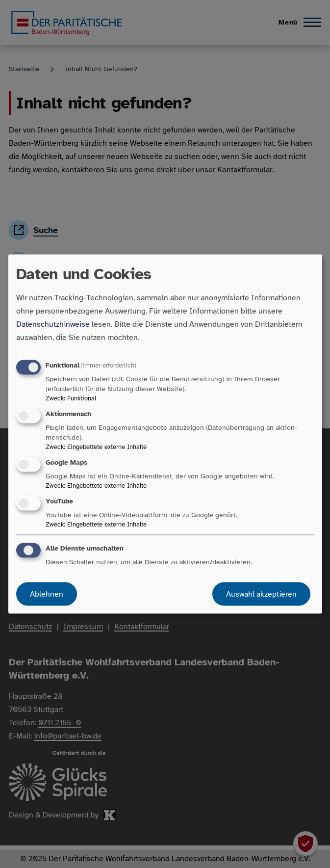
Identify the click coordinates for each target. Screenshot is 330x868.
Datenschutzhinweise (53, 324)
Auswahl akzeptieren (261, 594)
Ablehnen (47, 594)
